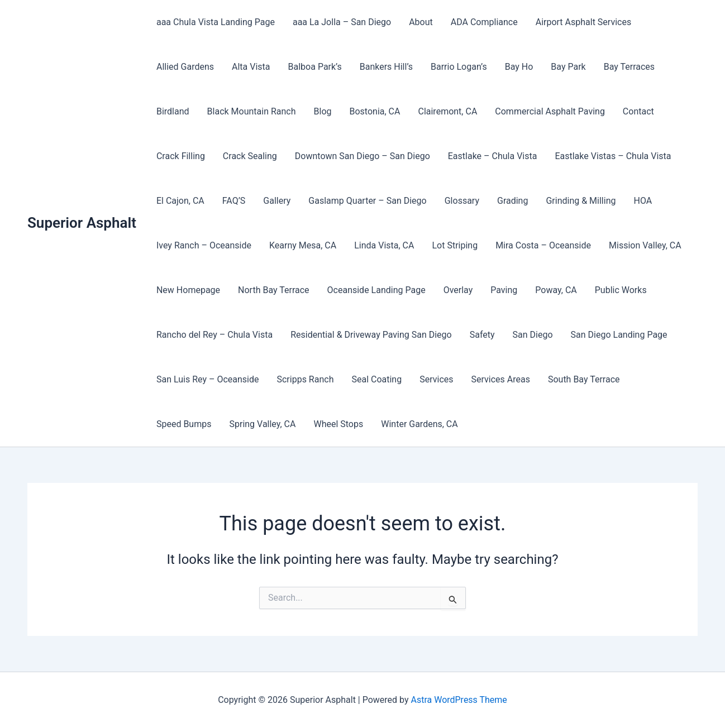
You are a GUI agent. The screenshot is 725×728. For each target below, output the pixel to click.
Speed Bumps (184, 424)
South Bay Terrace (584, 379)
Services (436, 379)
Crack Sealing (250, 156)
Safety (482, 335)
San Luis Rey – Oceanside (208, 379)
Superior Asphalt (82, 223)
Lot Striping (455, 245)
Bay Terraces (629, 67)
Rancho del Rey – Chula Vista (214, 335)
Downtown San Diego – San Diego (363, 156)
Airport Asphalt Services (583, 22)
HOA (643, 201)
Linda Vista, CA (384, 245)
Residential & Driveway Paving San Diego (371, 335)
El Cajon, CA (180, 201)
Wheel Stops (338, 424)
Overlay (458, 290)
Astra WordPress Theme (459, 700)
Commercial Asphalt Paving (550, 111)
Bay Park (568, 67)
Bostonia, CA (375, 111)
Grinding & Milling (581, 201)
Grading (512, 201)
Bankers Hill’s (386, 67)
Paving (504, 290)
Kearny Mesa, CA (303, 245)
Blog (323, 111)
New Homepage (188, 290)
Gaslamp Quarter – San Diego (367, 201)
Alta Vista (251, 67)
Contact (638, 111)
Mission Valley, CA (645, 245)
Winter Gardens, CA (419, 424)
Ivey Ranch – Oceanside (204, 245)
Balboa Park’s (315, 67)
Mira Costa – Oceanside (543, 245)
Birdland (173, 111)
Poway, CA (556, 290)
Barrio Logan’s (459, 67)
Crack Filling (181, 156)
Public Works (621, 290)
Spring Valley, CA (262, 424)
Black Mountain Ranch (252, 111)
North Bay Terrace (274, 290)
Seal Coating (376, 379)
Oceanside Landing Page (376, 290)
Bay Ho (519, 67)
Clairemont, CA (447, 111)
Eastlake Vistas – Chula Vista (613, 156)
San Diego (533, 335)
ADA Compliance (484, 22)
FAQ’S (234, 201)
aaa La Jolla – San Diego (342, 22)
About (421, 22)
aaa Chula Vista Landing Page (216, 22)
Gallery (277, 201)
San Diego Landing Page (619, 335)
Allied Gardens (185, 67)
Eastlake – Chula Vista (493, 156)
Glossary (462, 201)
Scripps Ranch (305, 379)
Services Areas (501, 379)
